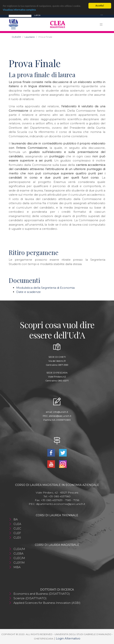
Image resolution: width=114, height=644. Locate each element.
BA (16, 519)
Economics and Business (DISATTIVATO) (42, 594)
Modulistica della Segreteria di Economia (45, 287)
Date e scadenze (28, 292)
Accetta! (100, 6)
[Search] (20, 15)
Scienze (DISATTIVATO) (30, 598)
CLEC (17, 528)
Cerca (37, 15)
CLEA (17, 524)
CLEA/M (16, 37)
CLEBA (18, 553)
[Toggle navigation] (102, 15)
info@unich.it (61, 412)
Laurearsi (30, 37)
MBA (17, 567)
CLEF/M (19, 563)
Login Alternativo (68, 638)
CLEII (17, 538)
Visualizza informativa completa (19, 10)
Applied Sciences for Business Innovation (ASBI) (47, 603)
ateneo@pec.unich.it (60, 416)
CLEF (17, 533)
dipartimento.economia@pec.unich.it (61, 504)
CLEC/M (19, 558)
